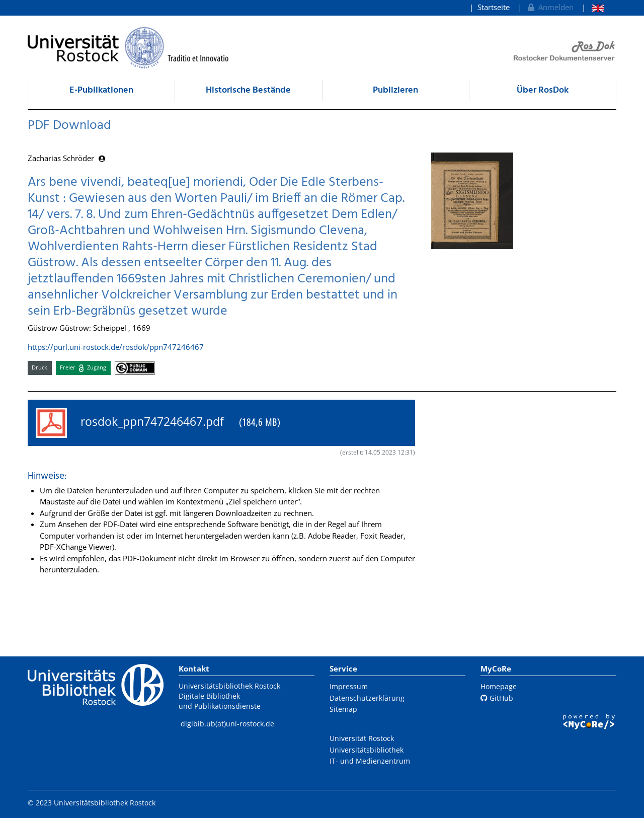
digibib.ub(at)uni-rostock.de (227, 724)
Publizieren (395, 90)
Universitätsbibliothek (367, 750)
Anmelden (550, 7)
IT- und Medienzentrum (370, 761)
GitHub (497, 698)
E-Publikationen (101, 90)
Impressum (349, 686)
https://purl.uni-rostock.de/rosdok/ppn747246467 (116, 347)
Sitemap (343, 709)
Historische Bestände (248, 90)
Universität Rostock (362, 738)
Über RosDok (543, 90)
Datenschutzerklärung (367, 698)
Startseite (494, 7)
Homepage (499, 686)
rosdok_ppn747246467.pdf (158, 423)
